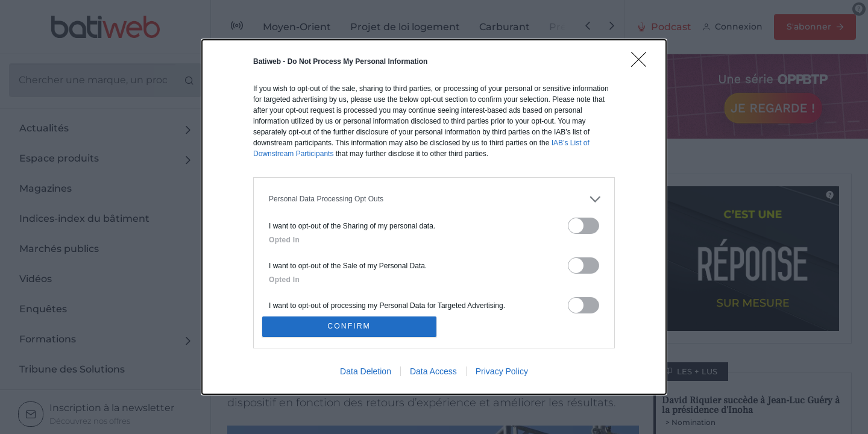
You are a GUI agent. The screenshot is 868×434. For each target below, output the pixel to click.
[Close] (643, 61)
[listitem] (434, 197)
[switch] (583, 224)
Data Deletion (366, 373)
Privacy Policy (502, 373)
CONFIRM (351, 326)
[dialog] (434, 217)
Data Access (433, 373)
